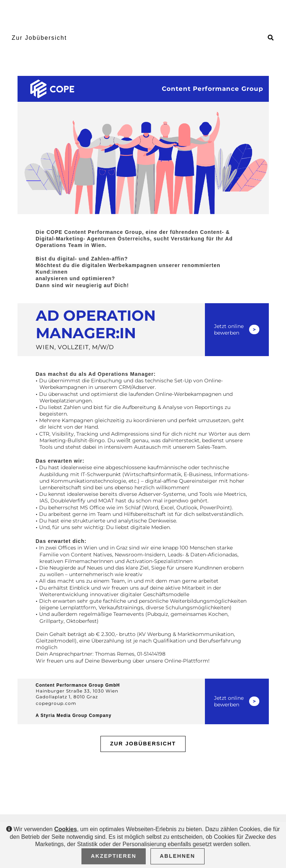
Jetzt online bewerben (229, 329)
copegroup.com (56, 703)
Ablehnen (178, 856)
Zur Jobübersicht (39, 38)
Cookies (65, 829)
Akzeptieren (114, 856)
